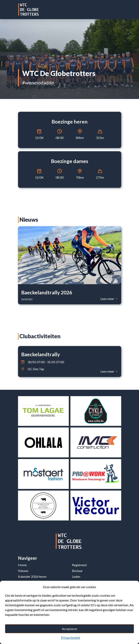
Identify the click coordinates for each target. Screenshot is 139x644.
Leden (76, 576)
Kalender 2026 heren (32, 576)
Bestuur (77, 571)
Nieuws (23, 571)
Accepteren (70, 629)
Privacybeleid (70, 638)
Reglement (79, 565)
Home (22, 565)
